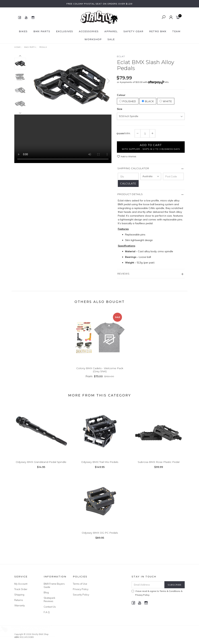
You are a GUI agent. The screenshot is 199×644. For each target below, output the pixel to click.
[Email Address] (148, 585)
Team (176, 31)
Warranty (20, 605)
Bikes (23, 31)
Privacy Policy (81, 589)
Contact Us (50, 607)
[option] (71, 84)
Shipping (19, 595)
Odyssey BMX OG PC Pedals (100, 538)
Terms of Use (80, 584)
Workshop (93, 39)
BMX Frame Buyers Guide (54, 585)
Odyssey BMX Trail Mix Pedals (100, 467)
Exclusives (65, 31)
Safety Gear (133, 31)
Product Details (130, 194)
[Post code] (173, 176)
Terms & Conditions (170, 591)
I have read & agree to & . (157, 593)
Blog (46, 592)
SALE (111, 39)
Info (167, 82)
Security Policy (81, 595)
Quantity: (124, 134)
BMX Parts (42, 31)
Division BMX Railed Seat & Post (32, 629)
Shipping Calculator (133, 168)
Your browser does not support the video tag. (63, 139)
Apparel (111, 31)
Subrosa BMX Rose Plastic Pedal (159, 467)
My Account (21, 584)
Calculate (128, 183)
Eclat (121, 56)
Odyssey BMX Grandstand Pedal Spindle (41, 467)
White (166, 101)
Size (120, 109)
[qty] (128, 176)
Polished (128, 101)
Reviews (124, 274)
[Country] (151, 176)
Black (148, 101)
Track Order (21, 589)
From (100, 382)
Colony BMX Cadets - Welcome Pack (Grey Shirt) (100, 375)
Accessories (89, 31)
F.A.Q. (47, 612)
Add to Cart (151, 147)
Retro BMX (158, 31)
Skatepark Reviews (49, 599)
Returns (19, 600)
